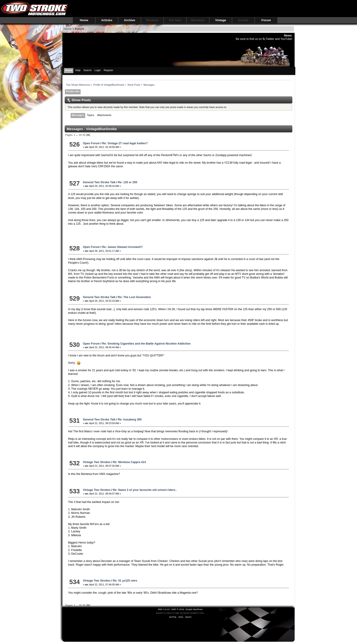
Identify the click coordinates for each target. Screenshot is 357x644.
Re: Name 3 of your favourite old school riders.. (145, 490)
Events (243, 20)
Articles (107, 20)
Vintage (221, 20)
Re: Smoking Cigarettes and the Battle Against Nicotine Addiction (146, 344)
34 (80, 135)
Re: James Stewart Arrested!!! (122, 247)
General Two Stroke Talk (99, 182)
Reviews (152, 20)
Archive (130, 20)
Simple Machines (194, 609)
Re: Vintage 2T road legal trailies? (125, 143)
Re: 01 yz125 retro (125, 581)
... (77, 135)
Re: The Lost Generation (134, 297)
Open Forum (91, 143)
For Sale (175, 20)
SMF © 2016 (178, 609)
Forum (266, 20)
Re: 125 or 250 (128, 182)
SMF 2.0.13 (164, 609)
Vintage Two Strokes (97, 462)
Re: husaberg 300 (130, 420)
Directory (198, 20)
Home (84, 20)
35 (84, 135)
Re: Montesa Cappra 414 (129, 462)
